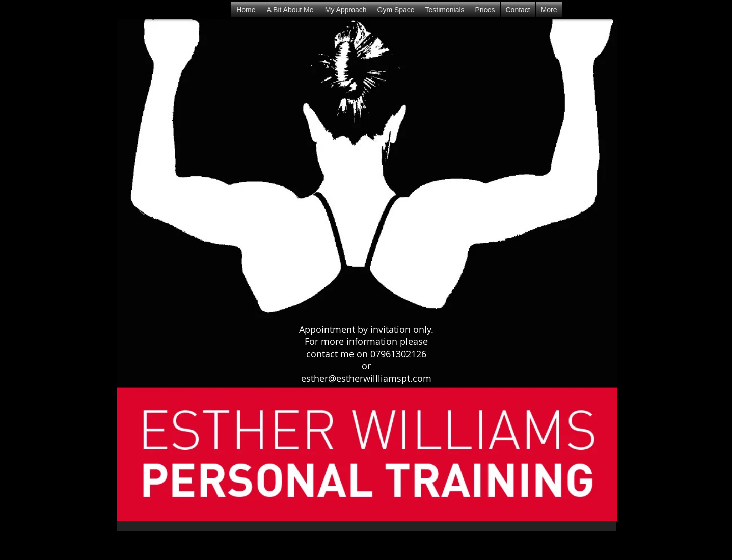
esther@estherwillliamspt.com (366, 378)
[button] (445, 10)
